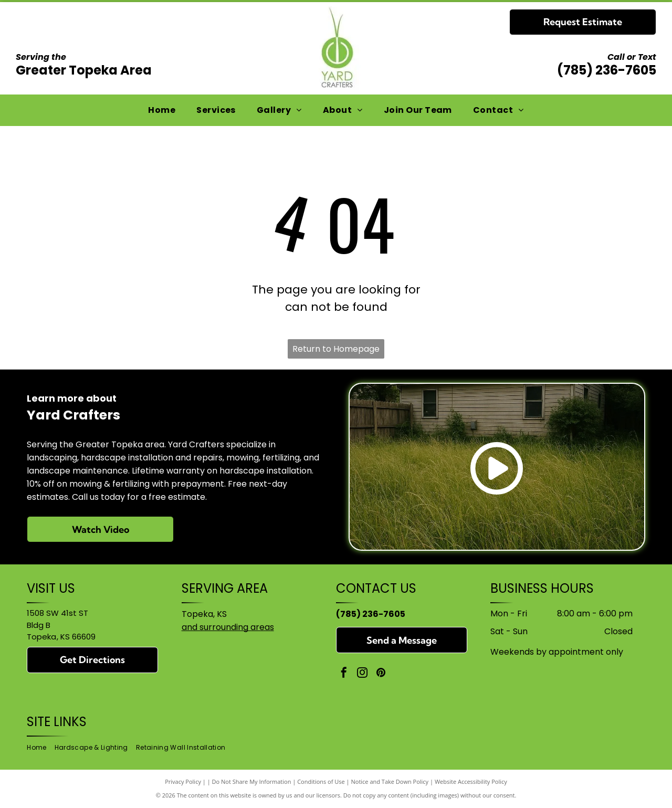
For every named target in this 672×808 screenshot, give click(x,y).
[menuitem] (162, 110)
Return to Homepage (336, 349)
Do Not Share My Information (252, 781)
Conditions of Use (321, 781)
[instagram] (362, 674)
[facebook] (344, 674)
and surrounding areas (228, 627)
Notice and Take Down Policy (390, 781)
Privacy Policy (183, 781)
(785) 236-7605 (607, 70)
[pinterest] (381, 674)
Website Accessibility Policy (471, 781)
